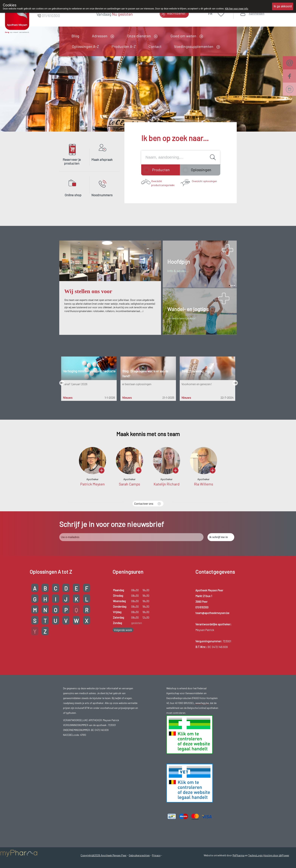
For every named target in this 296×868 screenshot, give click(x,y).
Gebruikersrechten (139, 855)
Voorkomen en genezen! (196, 384)
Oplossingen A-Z (85, 46)
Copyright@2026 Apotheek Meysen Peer (104, 855)
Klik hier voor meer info (236, 9)
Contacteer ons (144, 504)
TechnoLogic (256, 855)
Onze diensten (139, 36)
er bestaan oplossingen (137, 384)
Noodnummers (102, 195)
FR (210, 14)
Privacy (156, 855)
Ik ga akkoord (283, 6)
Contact (155, 46)
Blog (75, 36)
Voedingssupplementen (194, 46)
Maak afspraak (102, 159)
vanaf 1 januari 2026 (75, 384)
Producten (161, 170)
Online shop (73, 195)
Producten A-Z (124, 46)
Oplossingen (201, 170)
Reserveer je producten (72, 161)
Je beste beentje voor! (182, 318)
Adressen (100, 36)
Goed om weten (183, 36)
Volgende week (123, 630)
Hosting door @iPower (276, 855)
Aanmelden (257, 13)
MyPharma (239, 855)
